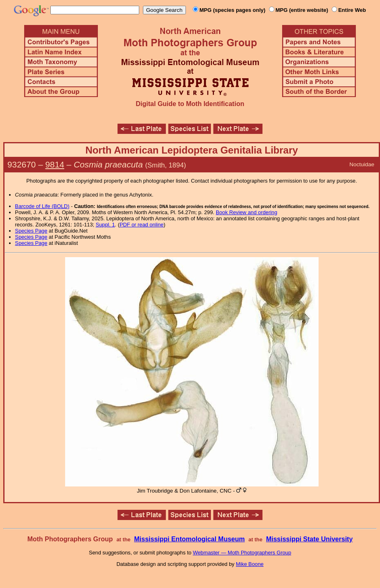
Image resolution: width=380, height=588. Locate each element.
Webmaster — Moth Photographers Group (242, 553)
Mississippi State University (310, 539)
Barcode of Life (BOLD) (42, 206)
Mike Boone (250, 564)
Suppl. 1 (105, 225)
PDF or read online (141, 225)
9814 (55, 164)
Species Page (31, 231)
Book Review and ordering (247, 212)
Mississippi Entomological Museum (189, 539)
